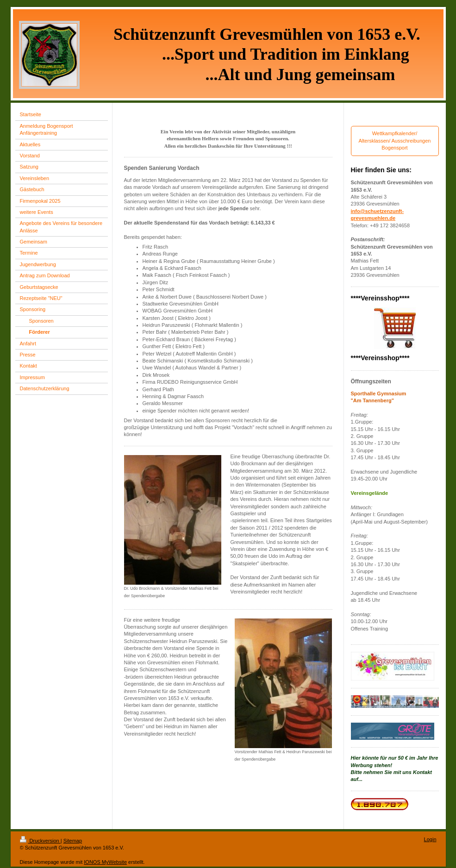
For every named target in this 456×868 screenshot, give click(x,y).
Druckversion (40, 841)
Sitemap (73, 841)
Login (430, 839)
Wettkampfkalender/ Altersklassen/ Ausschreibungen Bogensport (395, 141)
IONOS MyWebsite (105, 862)
